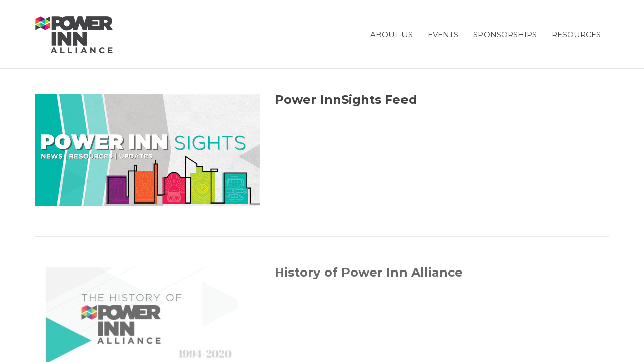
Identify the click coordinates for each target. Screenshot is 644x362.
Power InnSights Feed (346, 99)
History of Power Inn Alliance (369, 272)
